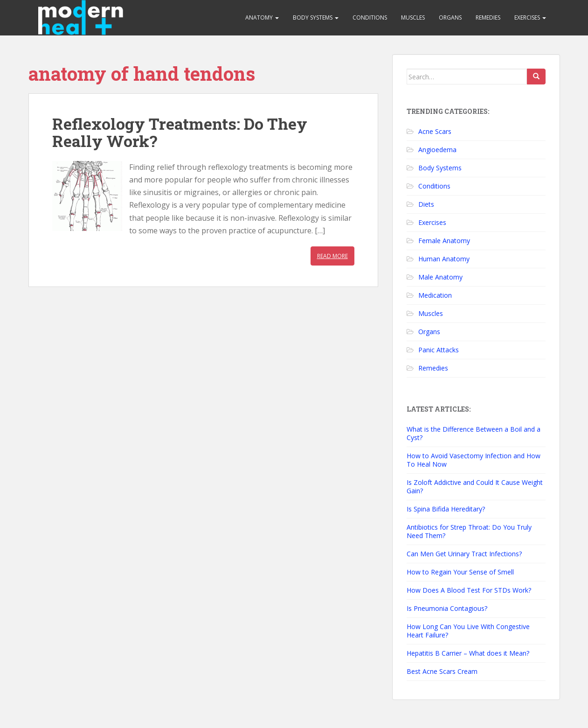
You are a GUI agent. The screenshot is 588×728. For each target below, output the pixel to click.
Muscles (413, 17)
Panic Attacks (439, 350)
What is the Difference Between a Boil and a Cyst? (474, 433)
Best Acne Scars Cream (442, 671)
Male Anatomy (440, 277)
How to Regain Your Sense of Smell (460, 572)
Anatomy (262, 17)
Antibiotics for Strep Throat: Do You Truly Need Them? (469, 531)
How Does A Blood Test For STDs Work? (469, 590)
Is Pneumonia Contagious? (447, 608)
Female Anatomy (444, 241)
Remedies (488, 17)
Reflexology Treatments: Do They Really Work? (180, 132)
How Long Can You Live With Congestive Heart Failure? (468, 631)
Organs (450, 17)
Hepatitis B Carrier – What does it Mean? (468, 653)
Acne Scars (435, 131)
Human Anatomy (444, 259)
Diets (426, 204)
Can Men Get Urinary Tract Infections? (464, 554)
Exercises (530, 17)
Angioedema (437, 150)
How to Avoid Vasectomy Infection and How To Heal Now (474, 460)
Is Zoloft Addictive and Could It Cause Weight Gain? (475, 486)
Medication (435, 295)
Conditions (370, 17)
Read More (332, 256)
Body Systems (316, 17)
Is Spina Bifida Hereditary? (446, 509)
